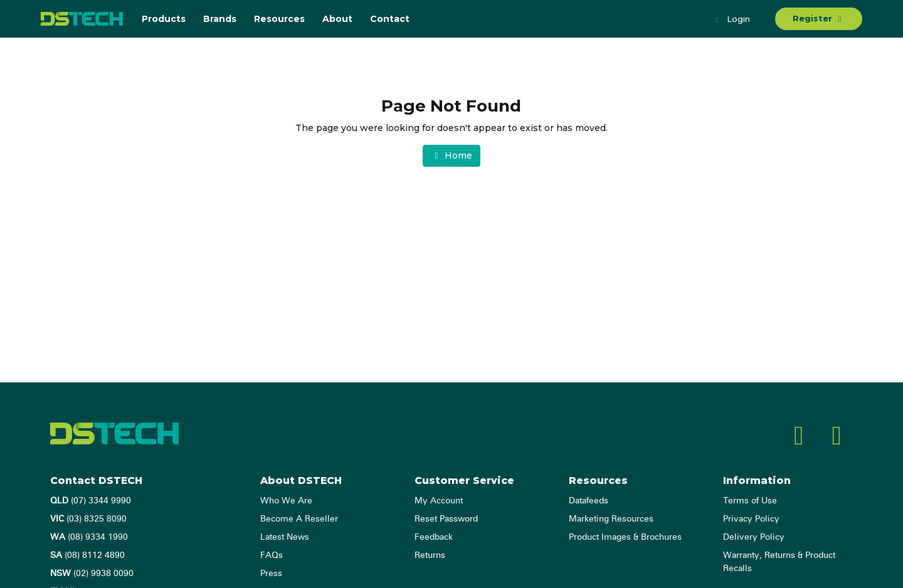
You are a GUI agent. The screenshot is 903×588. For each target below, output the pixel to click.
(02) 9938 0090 (92, 574)
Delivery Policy (754, 537)
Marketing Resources (611, 519)
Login (731, 20)
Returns (430, 555)
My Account (439, 501)
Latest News (285, 537)
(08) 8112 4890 (87, 555)
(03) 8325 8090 (88, 519)
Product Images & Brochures (625, 537)
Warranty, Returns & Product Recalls (779, 562)
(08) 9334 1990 (89, 537)
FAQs (272, 555)
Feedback (434, 537)
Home (451, 155)
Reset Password (446, 519)
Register (819, 18)
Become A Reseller (299, 519)
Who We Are (286, 501)
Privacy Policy (751, 519)
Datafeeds (589, 501)
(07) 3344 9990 (91, 501)
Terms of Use (750, 501)
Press (271, 574)
